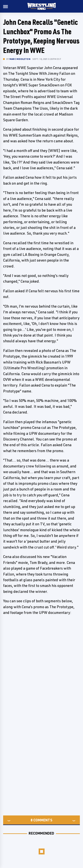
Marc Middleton (20, 59)
